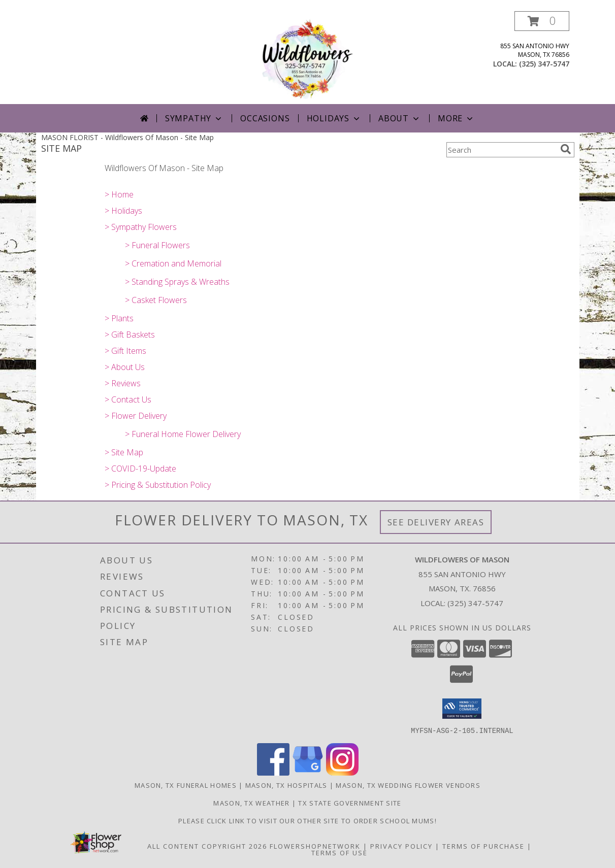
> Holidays (123, 211)
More (456, 118)
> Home (119, 194)
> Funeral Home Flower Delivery (183, 434)
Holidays (334, 118)
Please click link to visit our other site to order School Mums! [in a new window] (307, 820)
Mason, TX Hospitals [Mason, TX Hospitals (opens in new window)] (286, 785)
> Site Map (124, 452)
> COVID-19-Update (140, 469)
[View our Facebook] (273, 772)
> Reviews (123, 383)
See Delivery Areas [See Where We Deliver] (436, 522)
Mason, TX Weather (251, 803)
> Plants (119, 318)
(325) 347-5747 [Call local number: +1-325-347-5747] (544, 64)
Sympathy (194, 118)
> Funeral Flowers (157, 245)
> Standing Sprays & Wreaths (177, 282)
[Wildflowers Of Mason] (307, 58)
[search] (566, 149)
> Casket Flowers (156, 300)
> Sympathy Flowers (141, 227)
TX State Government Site (350, 803)
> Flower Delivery (136, 416)
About (400, 118)
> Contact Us (128, 399)
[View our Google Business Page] (308, 772)
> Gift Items (125, 351)
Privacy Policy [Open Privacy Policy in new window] (401, 846)
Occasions (265, 118)
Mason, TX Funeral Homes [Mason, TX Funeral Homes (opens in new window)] (186, 785)
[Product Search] (501, 150)
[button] (542, 21)
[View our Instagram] (342, 772)
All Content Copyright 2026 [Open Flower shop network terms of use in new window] (207, 846)
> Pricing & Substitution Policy (158, 485)
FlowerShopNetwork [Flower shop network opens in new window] (315, 846)
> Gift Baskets (130, 335)
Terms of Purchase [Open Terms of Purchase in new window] (483, 846)
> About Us (125, 367)
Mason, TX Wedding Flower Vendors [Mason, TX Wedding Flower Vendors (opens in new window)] (408, 785)
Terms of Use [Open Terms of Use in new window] (339, 852)
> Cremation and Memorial (173, 263)
